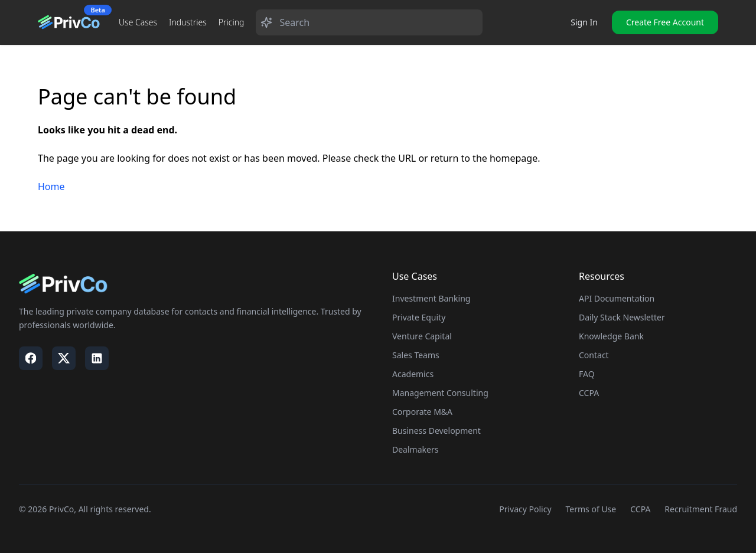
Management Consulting (440, 393)
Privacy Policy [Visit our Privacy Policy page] (525, 509)
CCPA (589, 393)
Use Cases (138, 22)
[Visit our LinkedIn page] (97, 358)
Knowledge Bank (611, 336)
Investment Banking (431, 298)
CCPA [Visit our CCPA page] (640, 509)
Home (51, 186)
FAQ (587, 374)
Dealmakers (415, 449)
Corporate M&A (422, 412)
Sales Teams (416, 355)
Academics (413, 374)
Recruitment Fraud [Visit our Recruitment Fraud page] (701, 509)
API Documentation (617, 298)
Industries (188, 22)
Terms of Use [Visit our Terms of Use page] (591, 509)
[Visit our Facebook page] (31, 358)
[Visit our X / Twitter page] (64, 358)
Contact (594, 355)
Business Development (436, 431)
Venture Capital (422, 336)
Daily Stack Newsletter (622, 317)
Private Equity (419, 317)
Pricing (232, 22)
